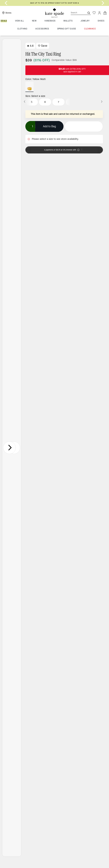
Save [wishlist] (42, 46)
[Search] (75, 13)
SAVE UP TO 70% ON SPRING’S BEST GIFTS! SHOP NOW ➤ (55, 3)
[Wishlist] (94, 13)
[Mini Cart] (105, 13)
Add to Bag (49, 126)
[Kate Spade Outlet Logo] (54, 13)
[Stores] (6, 13)
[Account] (100, 13)
